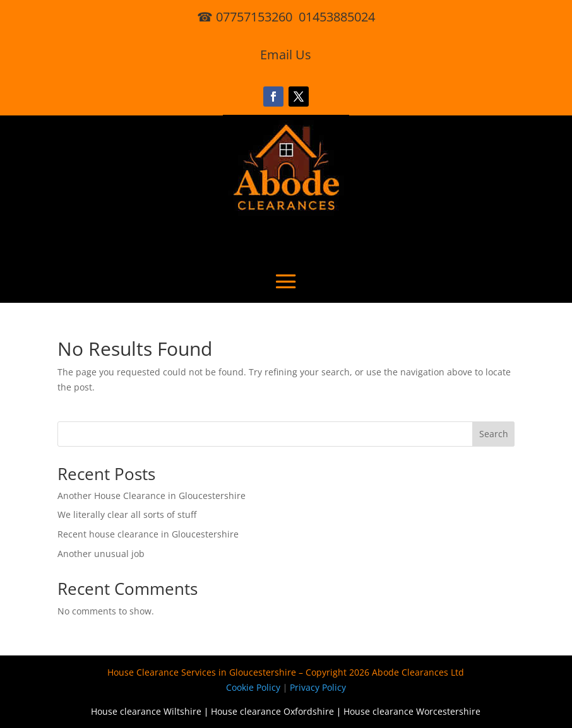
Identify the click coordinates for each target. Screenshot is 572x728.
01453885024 (337, 17)
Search (494, 434)
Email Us (286, 55)
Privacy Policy (318, 687)
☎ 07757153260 (245, 17)
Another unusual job (101, 554)
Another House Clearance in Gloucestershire (152, 496)
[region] (164, 629)
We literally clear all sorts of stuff (127, 514)
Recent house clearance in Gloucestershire (148, 534)
